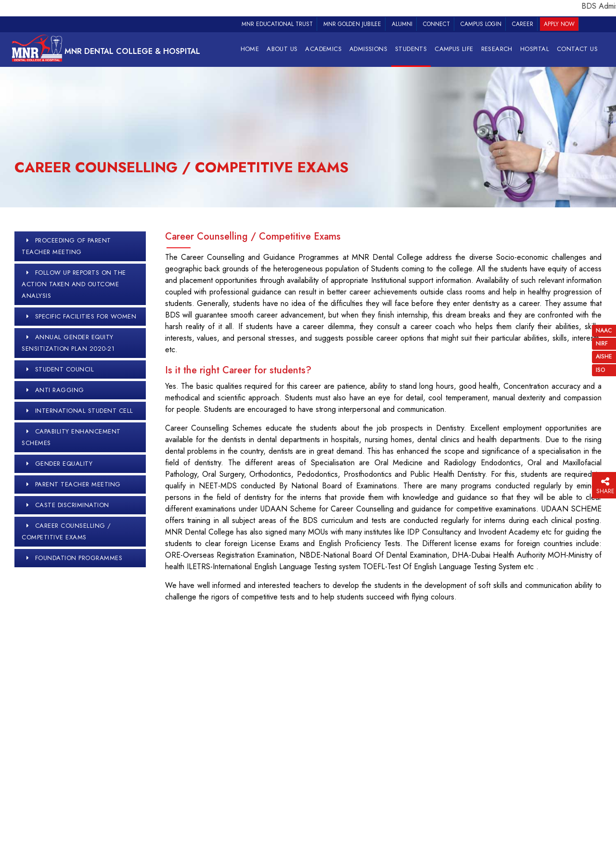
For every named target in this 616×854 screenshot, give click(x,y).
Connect (436, 24)
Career (523, 24)
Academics (323, 49)
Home (250, 49)
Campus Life (454, 49)
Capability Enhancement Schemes (71, 437)
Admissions (368, 49)
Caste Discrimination (72, 505)
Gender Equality (64, 464)
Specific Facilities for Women (86, 316)
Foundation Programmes (79, 558)
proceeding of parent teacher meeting (66, 246)
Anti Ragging (60, 390)
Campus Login (481, 24)
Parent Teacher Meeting (78, 484)
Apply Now (559, 24)
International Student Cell (84, 411)
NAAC (604, 331)
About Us (282, 49)
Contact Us (577, 49)
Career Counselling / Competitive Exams (66, 531)
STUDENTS (411, 49)
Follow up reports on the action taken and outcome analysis (74, 284)
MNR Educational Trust (277, 24)
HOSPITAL (535, 49)
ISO (601, 370)
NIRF (602, 344)
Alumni (402, 24)
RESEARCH (497, 49)
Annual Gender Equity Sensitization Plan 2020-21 (68, 343)
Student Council (65, 369)
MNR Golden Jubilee (352, 24)
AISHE (604, 357)
